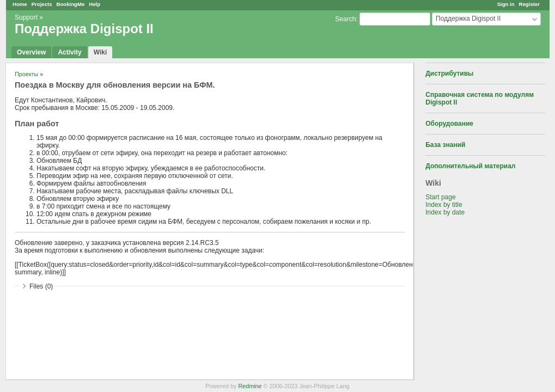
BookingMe (71, 4)
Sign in (506, 4)
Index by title (444, 205)
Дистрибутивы (449, 73)
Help (94, 4)
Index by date (445, 212)
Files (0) (41, 286)
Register (529, 4)
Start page (440, 197)
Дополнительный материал (470, 166)
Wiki (100, 52)
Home (20, 4)
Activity (69, 52)
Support (26, 17)
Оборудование (449, 124)
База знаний (445, 145)
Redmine (250, 386)
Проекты (26, 74)
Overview (31, 52)
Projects (42, 4)
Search (345, 19)
